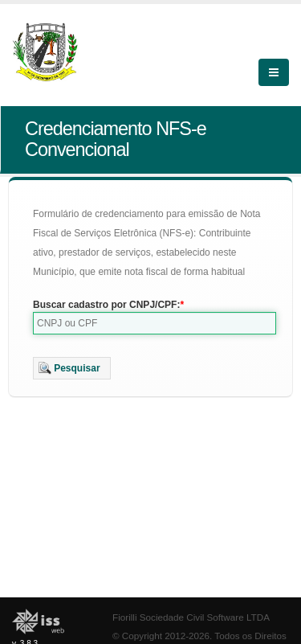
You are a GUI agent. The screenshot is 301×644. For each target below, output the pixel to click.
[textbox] (155, 323)
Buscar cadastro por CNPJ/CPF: (106, 305)
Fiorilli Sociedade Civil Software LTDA (191, 617)
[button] (72, 368)
